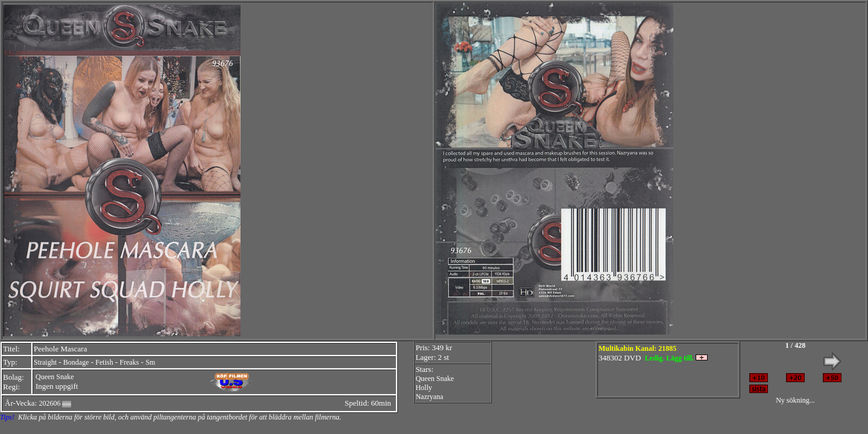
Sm (150, 362)
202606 (49, 403)
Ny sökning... (795, 400)
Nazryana (429, 397)
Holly (423, 388)
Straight (45, 362)
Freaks (130, 362)
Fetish (104, 362)
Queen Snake (55, 377)
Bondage (76, 362)
